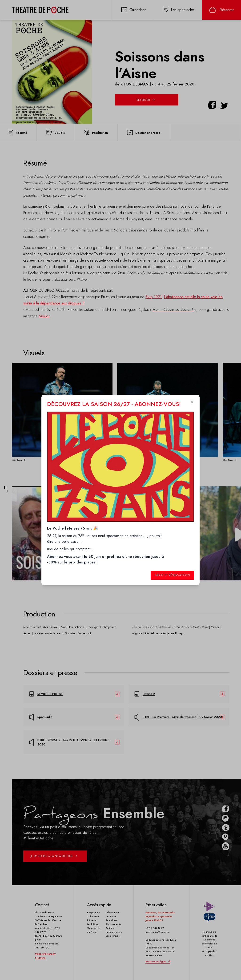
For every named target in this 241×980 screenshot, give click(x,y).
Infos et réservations (172, 575)
